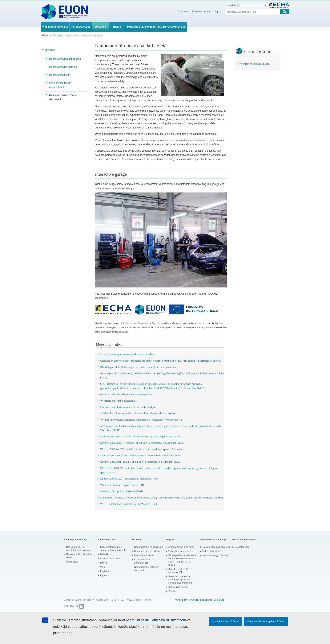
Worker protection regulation (255, 64)
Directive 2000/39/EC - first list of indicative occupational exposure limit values (141, 437)
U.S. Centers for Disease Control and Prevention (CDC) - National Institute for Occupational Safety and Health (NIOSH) (162, 498)
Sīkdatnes (219, 600)
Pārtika (104, 563)
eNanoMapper (242, 547)
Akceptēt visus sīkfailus (226, 621)
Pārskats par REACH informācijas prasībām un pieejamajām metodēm (181, 580)
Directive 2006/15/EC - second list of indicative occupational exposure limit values (142, 443)
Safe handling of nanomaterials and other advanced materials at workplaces (138, 413)
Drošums (50, 50)
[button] (43, 50)
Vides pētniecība (211, 551)
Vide (102, 567)
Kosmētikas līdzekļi (110, 558)
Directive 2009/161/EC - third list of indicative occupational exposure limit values (142, 449)
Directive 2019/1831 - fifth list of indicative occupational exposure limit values (140, 462)
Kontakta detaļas (202, 12)
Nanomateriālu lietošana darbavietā (63, 97)
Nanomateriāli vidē (60, 75)
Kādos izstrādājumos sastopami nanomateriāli (113, 548)
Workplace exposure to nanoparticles (119, 401)
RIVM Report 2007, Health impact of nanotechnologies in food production (138, 367)
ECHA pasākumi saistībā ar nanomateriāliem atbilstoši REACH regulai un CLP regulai (182, 560)
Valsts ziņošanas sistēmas (182, 551)
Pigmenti (105, 575)
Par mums (183, 12)
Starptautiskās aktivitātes (181, 547)
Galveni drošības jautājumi (216, 547)
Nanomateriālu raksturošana (65, 59)
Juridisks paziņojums (201, 600)
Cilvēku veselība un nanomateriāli (60, 85)
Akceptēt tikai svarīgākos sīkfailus (266, 621)
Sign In (218, 12)
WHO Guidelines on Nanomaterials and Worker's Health (129, 504)
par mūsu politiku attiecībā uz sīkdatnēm (156, 620)
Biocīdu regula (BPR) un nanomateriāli (181, 571)
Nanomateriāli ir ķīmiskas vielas (79, 556)
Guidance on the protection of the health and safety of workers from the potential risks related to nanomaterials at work (160, 361)
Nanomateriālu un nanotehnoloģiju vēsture (78, 548)
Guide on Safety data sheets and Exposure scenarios (126, 394)
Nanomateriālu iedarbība (63, 67)
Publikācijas (72, 562)
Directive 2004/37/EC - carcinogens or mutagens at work (129, 479)
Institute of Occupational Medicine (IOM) (121, 491)
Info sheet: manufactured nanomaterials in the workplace (129, 407)
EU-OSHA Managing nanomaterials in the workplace (127, 354)
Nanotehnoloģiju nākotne (215, 555)
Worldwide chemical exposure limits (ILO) (122, 485)
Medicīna (105, 571)
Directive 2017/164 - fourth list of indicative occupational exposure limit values (140, 456)
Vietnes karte (182, 600)
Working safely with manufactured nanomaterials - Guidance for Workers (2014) (141, 420)
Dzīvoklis (105, 554)
